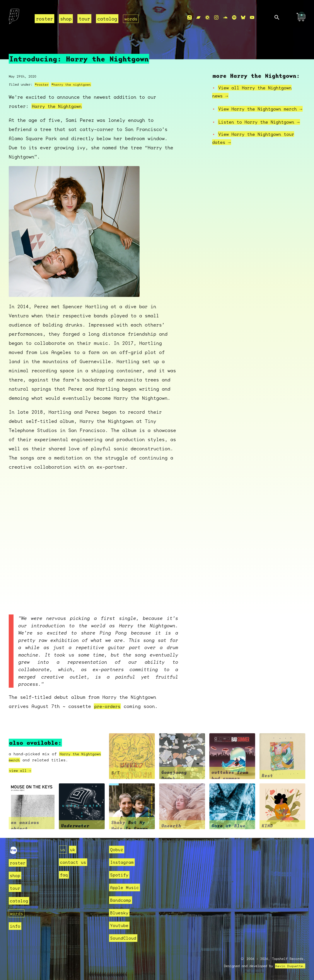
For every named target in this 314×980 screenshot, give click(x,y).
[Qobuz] (207, 18)
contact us (74, 862)
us (63, 850)
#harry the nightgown (71, 84)
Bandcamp (121, 900)
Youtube (120, 925)
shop (66, 19)
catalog (107, 19)
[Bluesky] (243, 18)
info (15, 926)
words (131, 19)
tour (84, 19)
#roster (42, 84)
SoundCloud (124, 938)
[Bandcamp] (198, 18)
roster (44, 19)
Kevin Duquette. (290, 966)
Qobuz (117, 850)
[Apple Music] (189, 18)
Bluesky (120, 913)
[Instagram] (216, 18)
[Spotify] (234, 18)
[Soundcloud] (225, 18)
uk (73, 850)
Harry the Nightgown (59, 106)
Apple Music (126, 887)
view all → (21, 770)
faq (64, 875)
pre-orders (108, 706)
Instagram (123, 862)
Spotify (120, 875)
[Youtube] (252, 18)
